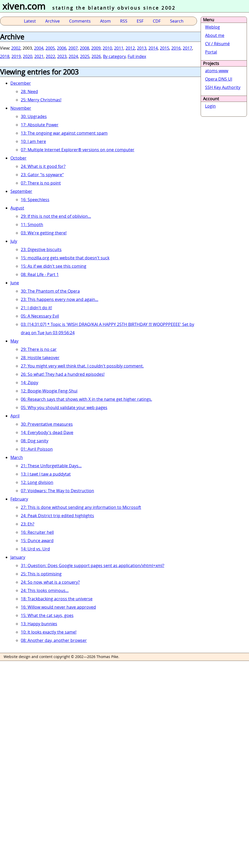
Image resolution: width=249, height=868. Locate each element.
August (17, 208)
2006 (62, 48)
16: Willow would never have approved (58, 607)
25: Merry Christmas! (41, 100)
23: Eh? (28, 524)
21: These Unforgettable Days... (51, 466)
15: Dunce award (37, 541)
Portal (211, 52)
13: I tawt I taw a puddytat (46, 474)
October (18, 158)
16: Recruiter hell (37, 532)
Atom (105, 21)
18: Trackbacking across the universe (57, 599)
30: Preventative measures (47, 424)
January (18, 557)
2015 (165, 48)
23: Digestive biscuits (41, 249)
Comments (80, 21)
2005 (50, 48)
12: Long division (37, 482)
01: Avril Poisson (37, 449)
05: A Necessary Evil (40, 316)
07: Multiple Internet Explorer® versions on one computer (78, 150)
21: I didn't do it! (36, 308)
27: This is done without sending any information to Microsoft (81, 507)
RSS (124, 21)
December (21, 83)
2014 (153, 48)
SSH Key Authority (223, 87)
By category (114, 56)
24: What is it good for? (43, 166)
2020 (28, 56)
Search (177, 21)
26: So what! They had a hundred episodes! (63, 374)
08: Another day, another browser (54, 640)
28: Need (29, 91)
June (15, 283)
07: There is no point (41, 183)
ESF (140, 21)
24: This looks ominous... (45, 590)
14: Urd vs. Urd (35, 549)
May (14, 341)
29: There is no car (39, 349)
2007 (73, 48)
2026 (96, 56)
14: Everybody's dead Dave (47, 432)
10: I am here (33, 141)
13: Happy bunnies (39, 624)
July (14, 241)
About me (215, 35)
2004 (39, 48)
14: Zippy (30, 383)
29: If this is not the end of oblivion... (56, 216)
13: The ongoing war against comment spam (64, 133)
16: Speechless (35, 200)
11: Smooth (32, 225)
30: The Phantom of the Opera (50, 291)
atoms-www (217, 71)
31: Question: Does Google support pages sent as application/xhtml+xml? (93, 565)
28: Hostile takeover (40, 358)
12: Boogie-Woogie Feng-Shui (49, 391)
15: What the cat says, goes (47, 615)
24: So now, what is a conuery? (50, 582)
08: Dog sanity (35, 441)
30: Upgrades (34, 116)
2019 (16, 56)
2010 (107, 48)
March (17, 457)
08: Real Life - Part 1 (40, 274)
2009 (96, 48)
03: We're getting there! (44, 233)
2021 (39, 56)
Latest (30, 21)
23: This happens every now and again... (60, 299)
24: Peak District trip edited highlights (57, 516)
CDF (157, 21)
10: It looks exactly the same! (49, 632)
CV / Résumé (217, 44)
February (19, 499)
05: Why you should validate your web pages (64, 407)
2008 (84, 48)
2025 (85, 56)
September (21, 191)
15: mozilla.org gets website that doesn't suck (65, 258)
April (15, 416)
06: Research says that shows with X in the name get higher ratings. (86, 399)
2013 (142, 48)
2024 (73, 56)
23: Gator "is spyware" (42, 175)
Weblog (212, 27)
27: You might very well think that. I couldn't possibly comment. (82, 366)
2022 (50, 56)
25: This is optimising (41, 574)
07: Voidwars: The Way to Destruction (57, 491)
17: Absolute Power (40, 125)
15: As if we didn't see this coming (54, 266)
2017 (187, 48)
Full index (137, 56)
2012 (130, 48)
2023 (62, 56)
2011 (119, 48)
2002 (16, 48)
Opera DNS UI (219, 79)
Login (210, 106)
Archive (53, 21)
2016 (176, 48)
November (21, 108)
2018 (5, 56)
